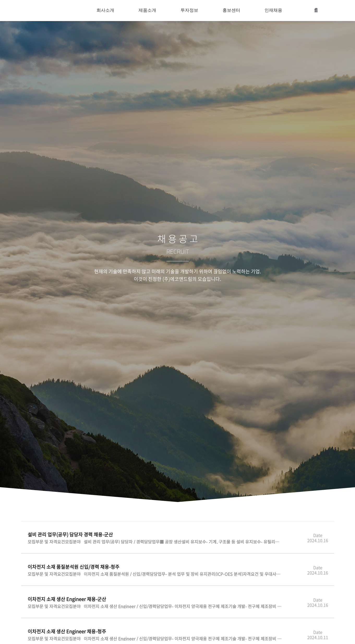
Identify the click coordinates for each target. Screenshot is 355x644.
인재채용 (275, 10)
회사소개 (107, 10)
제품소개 (149, 10)
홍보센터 (233, 10)
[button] (316, 10)
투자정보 (191, 10)
